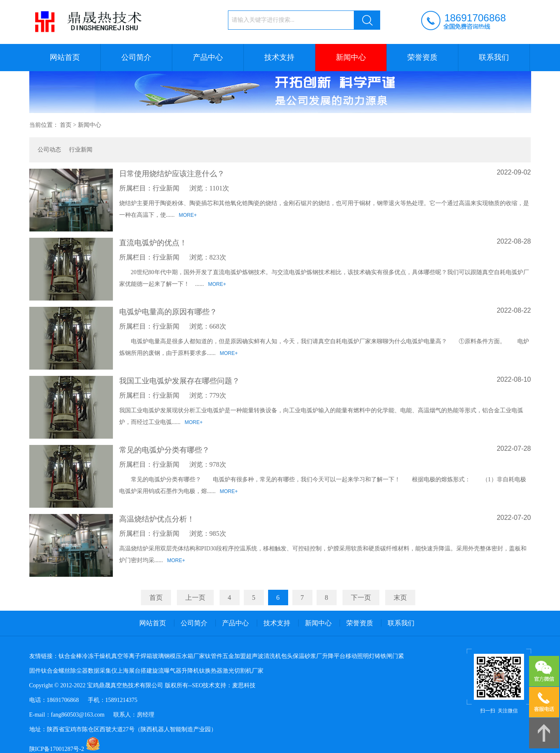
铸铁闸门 (386, 656)
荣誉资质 (422, 57)
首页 (66, 125)
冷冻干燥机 (97, 656)
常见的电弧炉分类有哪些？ (164, 450)
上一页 (195, 598)
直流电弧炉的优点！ (153, 243)
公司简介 (136, 57)
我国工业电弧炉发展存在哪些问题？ (179, 381)
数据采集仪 (102, 671)
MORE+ (188, 215)
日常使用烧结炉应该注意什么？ (172, 174)
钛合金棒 (70, 656)
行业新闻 (81, 150)
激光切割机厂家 (243, 671)
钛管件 (214, 656)
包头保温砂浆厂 (302, 656)
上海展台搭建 (135, 671)
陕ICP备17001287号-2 (57, 749)
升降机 (190, 671)
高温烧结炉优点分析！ (157, 519)
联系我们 (494, 57)
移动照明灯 (360, 656)
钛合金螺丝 (56, 671)
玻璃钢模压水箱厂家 (179, 656)
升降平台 (334, 656)
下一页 (361, 598)
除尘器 (79, 671)
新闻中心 (351, 57)
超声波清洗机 (263, 656)
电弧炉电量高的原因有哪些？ (168, 312)
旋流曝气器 (167, 671)
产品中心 (208, 57)
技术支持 (279, 57)
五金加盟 (234, 656)
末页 (400, 598)
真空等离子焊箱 (132, 656)
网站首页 (65, 57)
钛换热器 (211, 671)
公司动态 (49, 150)
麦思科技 (244, 685)
